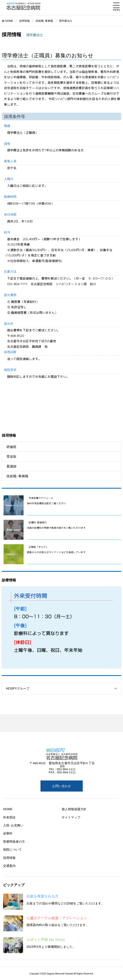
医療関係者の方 (14, 842)
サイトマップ (71, 817)
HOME (9, 21)
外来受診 (9, 817)
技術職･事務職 (17, 476)
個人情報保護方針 (74, 809)
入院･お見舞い (13, 825)
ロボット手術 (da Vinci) (46, 940)
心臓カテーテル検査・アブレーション (57, 918)
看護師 (11, 466)
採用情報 (9, 858)
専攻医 (11, 457)
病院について (12, 850)
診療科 (8, 833)
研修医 (11, 447)
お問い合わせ (62, 786)
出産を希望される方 (42, 896)
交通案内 (9, 866)
